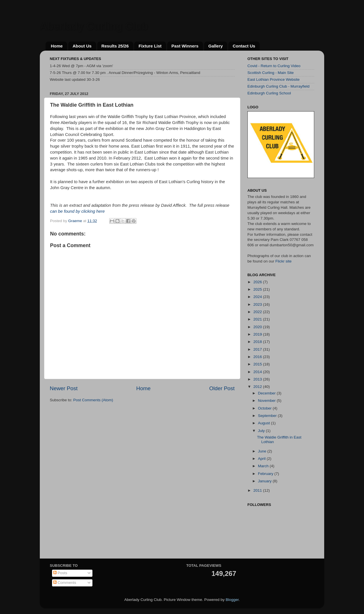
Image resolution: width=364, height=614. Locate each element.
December (267, 393)
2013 (258, 379)
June (263, 451)
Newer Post (64, 388)
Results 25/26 (115, 46)
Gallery (216, 46)
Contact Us (244, 46)
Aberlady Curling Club (94, 26)
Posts (60, 573)
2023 (258, 304)
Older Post (222, 388)
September (268, 416)
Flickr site (283, 261)
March (264, 466)
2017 (258, 349)
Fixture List (150, 46)
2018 (258, 342)
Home (57, 46)
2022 (258, 312)
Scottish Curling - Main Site (271, 73)
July (262, 431)
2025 (258, 289)
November (267, 401)
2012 (258, 387)
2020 (258, 327)
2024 (258, 297)
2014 (258, 372)
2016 (258, 357)
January (265, 481)
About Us (82, 46)
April (262, 459)
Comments (65, 583)
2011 (258, 490)
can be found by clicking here (77, 211)
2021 (258, 319)
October (265, 408)
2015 (258, 364)
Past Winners (185, 46)
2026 (258, 282)
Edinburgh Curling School (269, 93)
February (266, 474)
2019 (258, 334)
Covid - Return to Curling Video (274, 66)
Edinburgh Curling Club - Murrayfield (278, 86)
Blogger (232, 600)
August (264, 423)
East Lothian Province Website (274, 79)
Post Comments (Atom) (93, 400)
